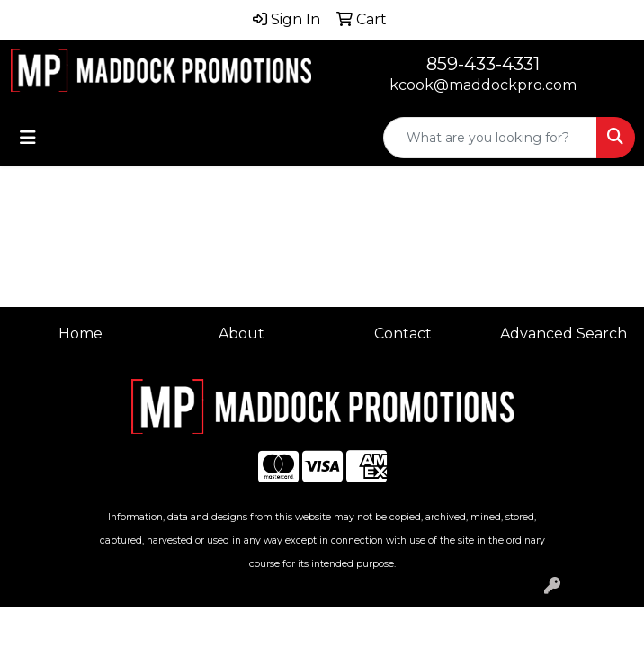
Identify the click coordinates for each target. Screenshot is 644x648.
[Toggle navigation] (28, 138)
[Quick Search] (490, 138)
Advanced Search (563, 333)
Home (80, 333)
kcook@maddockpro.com (483, 85)
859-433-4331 (483, 64)
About (241, 333)
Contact (403, 333)
